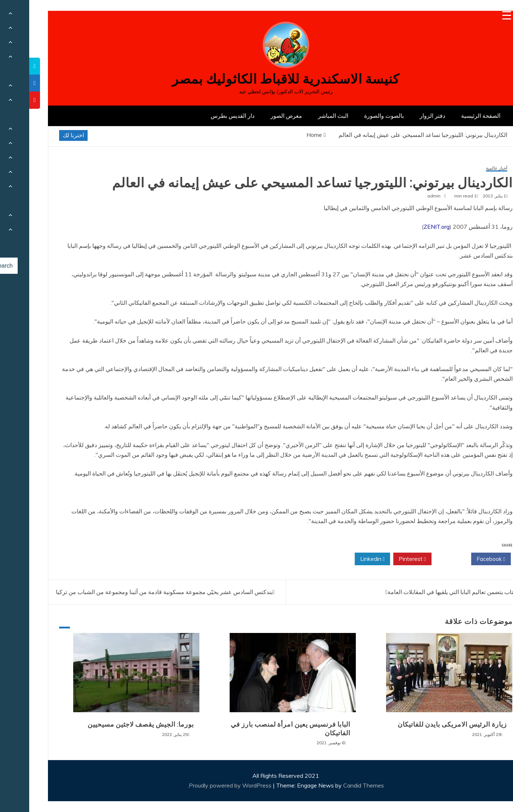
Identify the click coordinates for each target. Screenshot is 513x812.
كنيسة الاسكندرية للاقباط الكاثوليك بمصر (256, 79)
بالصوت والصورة (355, 116)
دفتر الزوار (403, 116)
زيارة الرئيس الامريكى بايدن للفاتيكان (423, 724)
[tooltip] (5, 66)
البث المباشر (304, 116)
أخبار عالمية (467, 168)
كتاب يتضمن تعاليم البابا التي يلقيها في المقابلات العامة (423, 592)
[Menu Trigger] (477, 15)
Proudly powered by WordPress (202, 785)
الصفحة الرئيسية (452, 116)
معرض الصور (257, 116)
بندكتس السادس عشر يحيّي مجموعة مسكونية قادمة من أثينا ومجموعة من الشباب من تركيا (135, 592)
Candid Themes (334, 785)
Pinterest (383, 559)
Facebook (462, 559)
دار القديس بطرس (203, 116)
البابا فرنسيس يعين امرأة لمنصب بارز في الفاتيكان (261, 729)
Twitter (422, 559)
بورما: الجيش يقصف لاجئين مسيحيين (112, 724)
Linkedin (343, 559)
